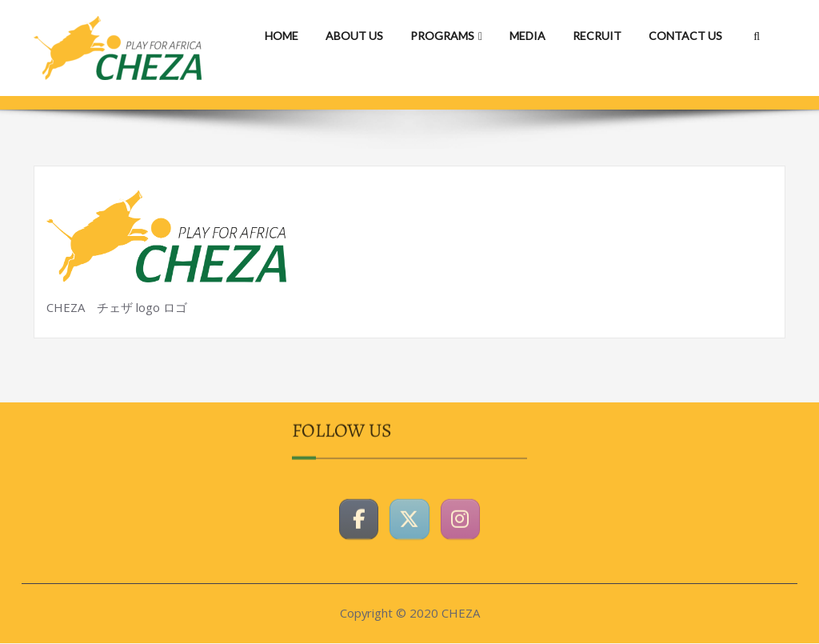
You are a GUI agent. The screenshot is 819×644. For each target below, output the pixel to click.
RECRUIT (597, 36)
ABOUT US (354, 36)
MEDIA (527, 36)
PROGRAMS (446, 36)
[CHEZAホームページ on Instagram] (461, 513)
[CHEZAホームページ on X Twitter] (409, 513)
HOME (282, 36)
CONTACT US (685, 36)
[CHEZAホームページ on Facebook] (358, 513)
